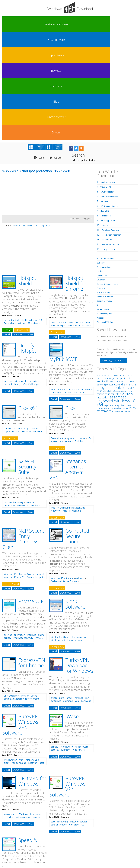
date (48, 119)
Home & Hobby (104, 186)
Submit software (112, 24)
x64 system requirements (71, 333)
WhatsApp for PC (109, 114)
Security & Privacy (106, 194)
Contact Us (90, 843)
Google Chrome (110, 142)
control (8, 322)
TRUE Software (75, 283)
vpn (77, 594)
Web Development (106, 207)
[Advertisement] (23, 89)
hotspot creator (21, 823)
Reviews (61, 24)
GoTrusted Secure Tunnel (77, 429)
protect (72, 331)
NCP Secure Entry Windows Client (23, 432)
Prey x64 (28, 301)
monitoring (36, 274)
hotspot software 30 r (34, 815)
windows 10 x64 (116, 296)
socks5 (131, 281)
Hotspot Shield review (68, 219)
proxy (69, 591)
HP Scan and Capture (111, 99)
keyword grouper (105, 278)
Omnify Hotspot (27, 241)
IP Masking (75, 404)
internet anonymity (23, 531)
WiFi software (58, 283)
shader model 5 (104, 302)
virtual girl (108, 284)
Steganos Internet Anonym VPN (68, 363)
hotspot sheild (9, 815)
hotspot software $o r (55, 815)
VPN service (79, 643)
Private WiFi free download (23, 533)
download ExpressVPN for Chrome (22, 592)
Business (101, 156)
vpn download (19, 656)
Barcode (105, 94)
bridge (18, 277)
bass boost (132, 298)
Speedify (28, 733)
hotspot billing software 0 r (79, 815)
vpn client (74, 718)
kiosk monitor (80, 530)
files (65, 404)
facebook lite (116, 281)
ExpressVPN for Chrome (32, 556)
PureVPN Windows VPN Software (20, 618)
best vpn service (79, 715)
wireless (19, 274)
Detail (7, 228)
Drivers (129, 24)
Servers (101, 198)
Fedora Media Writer (111, 90)
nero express (124, 287)
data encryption (59, 718)
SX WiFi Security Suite (27, 360)
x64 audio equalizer (123, 284)
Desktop (101, 164)
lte (26, 274)
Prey (70, 301)
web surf (80, 471)
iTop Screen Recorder (113, 128)
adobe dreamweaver (122, 305)
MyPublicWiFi (64, 252)
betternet (56, 594)
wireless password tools (29, 399)
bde (99, 269)
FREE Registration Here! (114, 254)
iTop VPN (105, 104)
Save (30, 228)
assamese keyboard (112, 292)
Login (42, 51)
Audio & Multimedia (107, 152)
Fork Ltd (26, 325)
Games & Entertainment (109, 177)
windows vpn (10, 653)
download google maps (113, 269)
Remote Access (26, 467)
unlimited (68, 594)
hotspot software (66, 833)
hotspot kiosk (46, 827)
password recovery (14, 396)
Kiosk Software (75, 497)
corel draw (121, 278)
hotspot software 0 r (65, 827)
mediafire (117, 302)
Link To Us (50, 843)
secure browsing (59, 715)
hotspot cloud (82, 827)
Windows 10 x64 (109, 75)
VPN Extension (11, 589)
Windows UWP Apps (107, 215)
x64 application (23, 710)
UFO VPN (9, 710)
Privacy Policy (70, 843)
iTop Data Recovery (112, 123)
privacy (25, 589)
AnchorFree (10, 216)
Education (102, 173)
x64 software (82, 640)
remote (35, 322)
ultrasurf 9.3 (36, 213)
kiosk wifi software (60, 530)
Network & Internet (107, 190)
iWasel (73, 610)
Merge (28, 770)
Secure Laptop (21, 322)
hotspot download (27, 827)
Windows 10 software (29, 216)
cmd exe (129, 275)
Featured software (11, 24)
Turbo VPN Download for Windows (79, 559)
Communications (105, 160)
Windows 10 (10, 467)
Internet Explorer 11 (112, 138)
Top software (44, 24)
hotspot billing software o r (16, 832)
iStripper (106, 118)
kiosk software (75, 533)
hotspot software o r (43, 818)
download (86, 594)
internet (8, 274)
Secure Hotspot (35, 470)
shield (24, 213)
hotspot (8, 277)
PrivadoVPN (108, 133)
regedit (108, 298)
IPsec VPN (19, 470)
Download (19, 228)
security (55, 643)
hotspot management (68, 818)
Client (34, 589)
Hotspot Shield (27, 174)
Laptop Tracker (12, 325)
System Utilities (105, 203)
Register (63, 51)
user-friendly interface (68, 287)
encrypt (8, 528)
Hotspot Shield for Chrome (76, 177)
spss (99, 284)
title (24, 119)
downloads (32, 119)
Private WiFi (32, 495)
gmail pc (118, 271)
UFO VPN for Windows (32, 674)
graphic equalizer (105, 287)
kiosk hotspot (58, 533)
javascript (103, 291)
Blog (95, 24)
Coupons (78, 24)
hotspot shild (8, 818)
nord (62, 591)
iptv (127, 269)
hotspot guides (23, 818)
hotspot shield (11, 213)
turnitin (128, 272)
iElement (66, 643)
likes (53, 216)
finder (125, 302)
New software (27, 24)
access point (71, 286)
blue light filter (119, 298)
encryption (19, 528)
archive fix (103, 274)
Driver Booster (108, 85)
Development (104, 169)
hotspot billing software (51, 822)
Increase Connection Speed (19, 768)
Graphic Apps (103, 181)
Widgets (101, 211)
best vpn (33, 656)
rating (42, 119)
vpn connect (10, 707)
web (53, 401)
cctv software (117, 275)
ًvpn (87, 591)
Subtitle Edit (107, 109)
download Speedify (13, 767)
